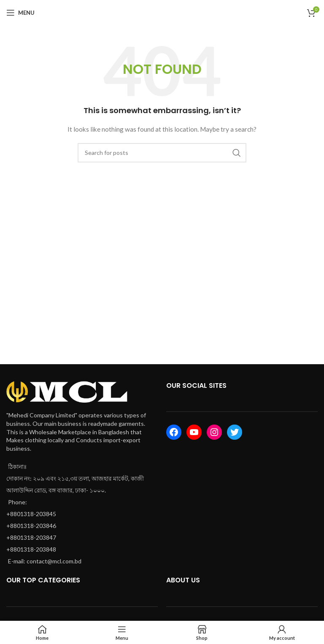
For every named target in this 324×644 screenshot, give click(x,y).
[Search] (162, 153)
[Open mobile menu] (20, 13)
